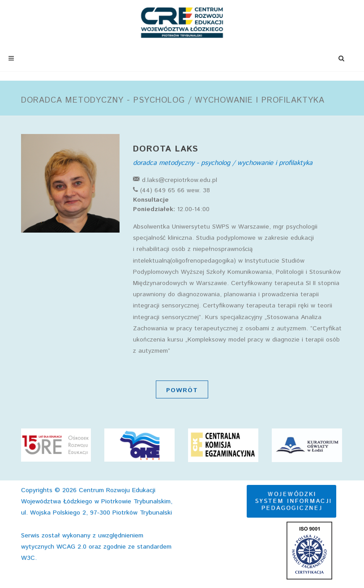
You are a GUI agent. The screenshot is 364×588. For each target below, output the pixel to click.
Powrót (182, 390)
